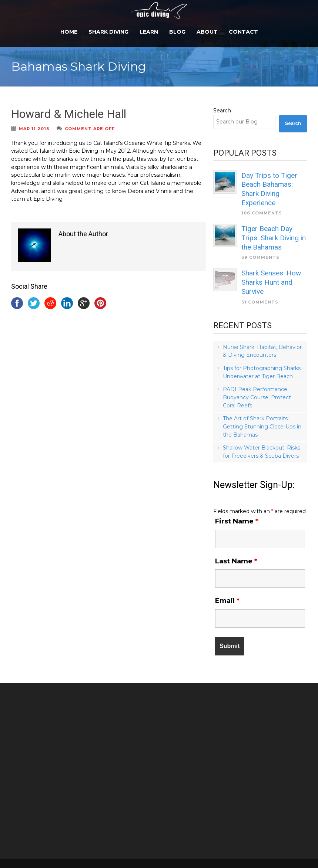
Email (227, 601)
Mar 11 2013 (34, 129)
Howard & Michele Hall (69, 114)
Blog (177, 32)
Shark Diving (108, 32)
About (207, 32)
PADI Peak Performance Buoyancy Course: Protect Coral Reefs (257, 397)
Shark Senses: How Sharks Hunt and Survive (271, 282)
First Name (237, 521)
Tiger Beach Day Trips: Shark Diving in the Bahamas (274, 238)
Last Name (236, 561)
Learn (149, 32)
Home (69, 32)
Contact (243, 32)
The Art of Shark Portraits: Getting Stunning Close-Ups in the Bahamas (262, 426)
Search (222, 111)
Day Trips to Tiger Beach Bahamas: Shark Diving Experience (269, 189)
